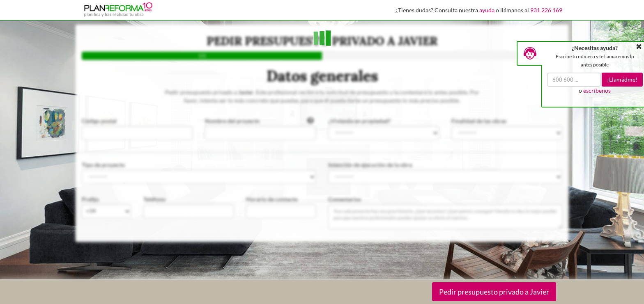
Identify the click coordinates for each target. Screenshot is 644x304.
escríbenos (597, 90)
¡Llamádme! (622, 79)
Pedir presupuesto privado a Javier (494, 292)
